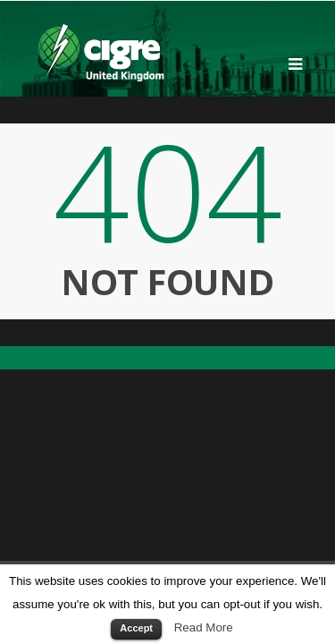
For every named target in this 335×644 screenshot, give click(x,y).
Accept (136, 628)
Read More (204, 627)
